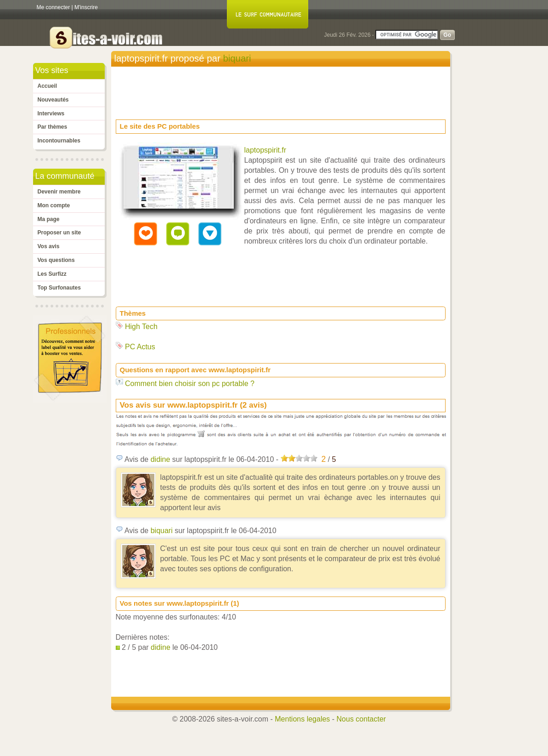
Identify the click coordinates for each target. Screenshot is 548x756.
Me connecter (54, 7)
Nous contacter (362, 719)
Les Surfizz (52, 274)
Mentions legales (302, 719)
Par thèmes (53, 127)
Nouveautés (53, 100)
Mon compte (54, 205)
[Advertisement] (283, 90)
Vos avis (49, 246)
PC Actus (140, 347)
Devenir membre (59, 192)
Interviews (51, 114)
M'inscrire (86, 7)
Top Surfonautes (59, 288)
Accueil (48, 86)
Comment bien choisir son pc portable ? (190, 384)
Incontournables (59, 141)
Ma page (49, 219)
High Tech (141, 327)
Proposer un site (59, 233)
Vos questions (56, 260)
